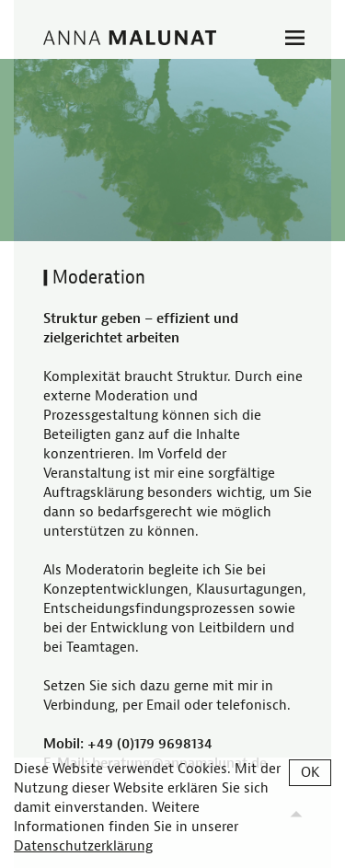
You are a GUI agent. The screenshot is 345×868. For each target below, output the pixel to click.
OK (310, 773)
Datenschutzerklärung (83, 846)
